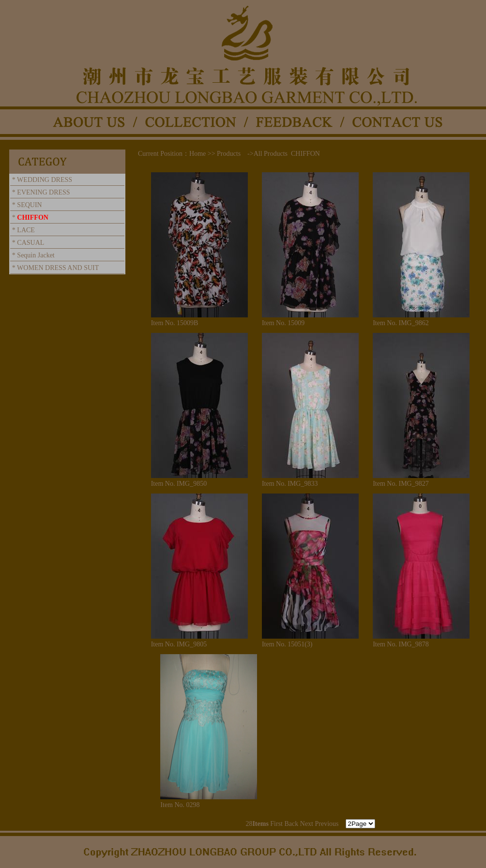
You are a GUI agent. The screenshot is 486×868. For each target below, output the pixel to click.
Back (292, 824)
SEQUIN (29, 205)
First (276, 824)
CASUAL (30, 243)
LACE (26, 230)
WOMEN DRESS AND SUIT (58, 268)
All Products (271, 154)
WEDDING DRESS (45, 180)
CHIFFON (33, 217)
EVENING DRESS (43, 192)
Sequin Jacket (36, 255)
